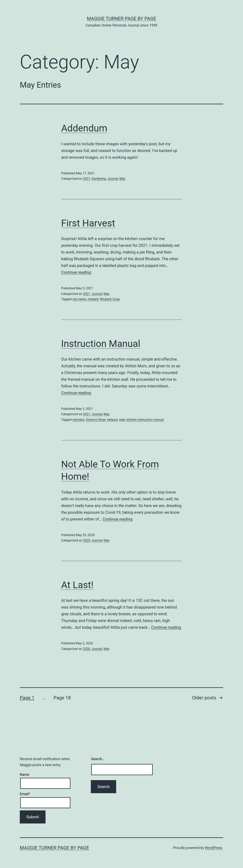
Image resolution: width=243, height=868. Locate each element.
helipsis (112, 420)
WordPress (214, 848)
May (122, 179)
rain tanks (79, 299)
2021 (86, 179)
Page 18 (62, 698)
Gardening (99, 179)
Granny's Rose (96, 420)
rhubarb (93, 299)
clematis (78, 420)
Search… (98, 759)
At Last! (77, 585)
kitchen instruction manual (145, 420)
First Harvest (88, 223)
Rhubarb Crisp (110, 299)
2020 (86, 540)
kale (122, 420)
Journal (113, 179)
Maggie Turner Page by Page (121, 19)
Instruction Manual (101, 344)
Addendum (84, 128)
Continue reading (76, 272)
